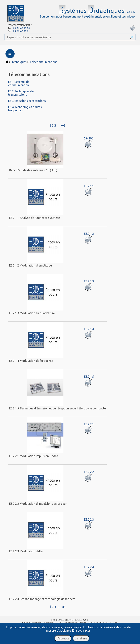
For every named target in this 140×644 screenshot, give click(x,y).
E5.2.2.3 (89, 520)
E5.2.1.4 (89, 329)
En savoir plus (81, 630)
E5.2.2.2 (89, 472)
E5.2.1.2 (89, 234)
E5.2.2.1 (89, 424)
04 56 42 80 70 (22, 28)
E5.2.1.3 (89, 281)
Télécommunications (44, 62)
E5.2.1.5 (89, 377)
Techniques (19, 62)
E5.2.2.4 (89, 567)
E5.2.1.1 (89, 186)
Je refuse (81, 638)
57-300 (89, 138)
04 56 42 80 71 (22, 31)
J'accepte (63, 638)
